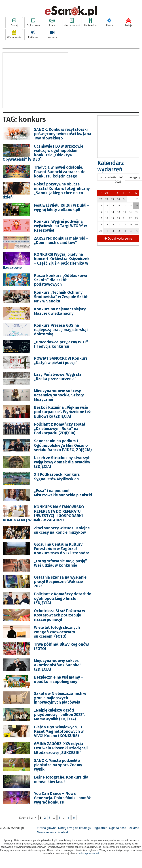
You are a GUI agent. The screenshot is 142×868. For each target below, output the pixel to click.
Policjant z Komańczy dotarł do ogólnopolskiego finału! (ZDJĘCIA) (63, 598)
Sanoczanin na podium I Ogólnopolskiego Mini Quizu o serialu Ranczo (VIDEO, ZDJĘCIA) (63, 445)
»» (74, 818)
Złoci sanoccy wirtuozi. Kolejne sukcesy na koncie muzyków (62, 530)
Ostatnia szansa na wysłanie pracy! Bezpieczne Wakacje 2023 (60, 582)
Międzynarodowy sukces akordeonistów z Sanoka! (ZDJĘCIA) (57, 665)
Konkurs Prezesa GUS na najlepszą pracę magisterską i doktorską (61, 330)
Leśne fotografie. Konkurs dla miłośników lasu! (61, 779)
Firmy (109, 23)
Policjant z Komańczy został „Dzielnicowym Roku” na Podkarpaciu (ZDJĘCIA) (60, 429)
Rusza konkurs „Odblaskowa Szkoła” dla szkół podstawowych (61, 280)
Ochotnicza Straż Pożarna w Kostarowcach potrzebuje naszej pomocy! (60, 615)
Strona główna (47, 828)
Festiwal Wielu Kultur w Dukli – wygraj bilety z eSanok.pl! (62, 207)
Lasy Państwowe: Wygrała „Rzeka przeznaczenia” (58, 377)
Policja (128, 23)
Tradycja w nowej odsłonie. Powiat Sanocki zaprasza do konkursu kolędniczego (60, 172)
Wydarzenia (14, 35)
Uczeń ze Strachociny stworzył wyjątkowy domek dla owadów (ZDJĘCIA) (62, 462)
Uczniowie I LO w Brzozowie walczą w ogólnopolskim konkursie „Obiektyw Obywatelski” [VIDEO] (43, 153)
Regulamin (100, 828)
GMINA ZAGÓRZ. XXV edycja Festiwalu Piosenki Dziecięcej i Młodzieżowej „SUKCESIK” (61, 748)
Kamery (52, 35)
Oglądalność (117, 828)
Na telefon (90, 23)
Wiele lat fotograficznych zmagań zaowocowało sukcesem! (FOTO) (57, 632)
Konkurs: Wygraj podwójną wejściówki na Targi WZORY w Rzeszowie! (60, 226)
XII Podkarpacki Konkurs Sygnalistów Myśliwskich (57, 477)
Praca (52, 23)
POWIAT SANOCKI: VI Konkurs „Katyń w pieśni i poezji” (61, 360)
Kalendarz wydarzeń (111, 166)
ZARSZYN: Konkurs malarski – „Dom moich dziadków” (61, 240)
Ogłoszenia (33, 23)
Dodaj (14, 23)
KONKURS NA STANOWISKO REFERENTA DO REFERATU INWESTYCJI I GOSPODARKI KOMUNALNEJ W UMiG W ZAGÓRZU (43, 513)
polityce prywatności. (88, 853)
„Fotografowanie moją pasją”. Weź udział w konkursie (61, 563)
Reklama (33, 35)
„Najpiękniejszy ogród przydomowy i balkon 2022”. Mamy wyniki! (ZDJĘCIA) (59, 715)
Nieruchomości (72, 23)
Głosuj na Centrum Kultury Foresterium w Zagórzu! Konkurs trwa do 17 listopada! (61, 549)
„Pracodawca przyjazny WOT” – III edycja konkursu (63, 344)
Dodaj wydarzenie (118, 239)
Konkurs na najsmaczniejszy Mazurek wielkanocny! (60, 311)
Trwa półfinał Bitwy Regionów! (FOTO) (62, 646)
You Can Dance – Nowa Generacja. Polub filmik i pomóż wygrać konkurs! (62, 798)
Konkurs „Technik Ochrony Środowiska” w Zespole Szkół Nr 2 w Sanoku (61, 297)
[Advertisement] (35, 80)
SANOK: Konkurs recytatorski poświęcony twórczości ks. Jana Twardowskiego (63, 134)
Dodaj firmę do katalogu (75, 828)
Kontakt (63, 832)
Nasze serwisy (46, 832)
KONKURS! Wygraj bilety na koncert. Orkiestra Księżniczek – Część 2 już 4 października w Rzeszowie (46, 261)
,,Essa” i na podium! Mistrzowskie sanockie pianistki (63, 493)
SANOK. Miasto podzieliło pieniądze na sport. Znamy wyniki (58, 765)
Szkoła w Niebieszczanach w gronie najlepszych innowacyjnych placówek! (60, 698)
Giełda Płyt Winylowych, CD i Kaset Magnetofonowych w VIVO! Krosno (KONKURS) (60, 731)
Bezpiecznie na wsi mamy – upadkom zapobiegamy (59, 679)
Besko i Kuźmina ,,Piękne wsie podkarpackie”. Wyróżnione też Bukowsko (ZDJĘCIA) (62, 412)
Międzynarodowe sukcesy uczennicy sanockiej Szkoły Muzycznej (59, 395)
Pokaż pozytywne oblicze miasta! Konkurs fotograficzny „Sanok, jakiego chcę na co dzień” (46, 191)
